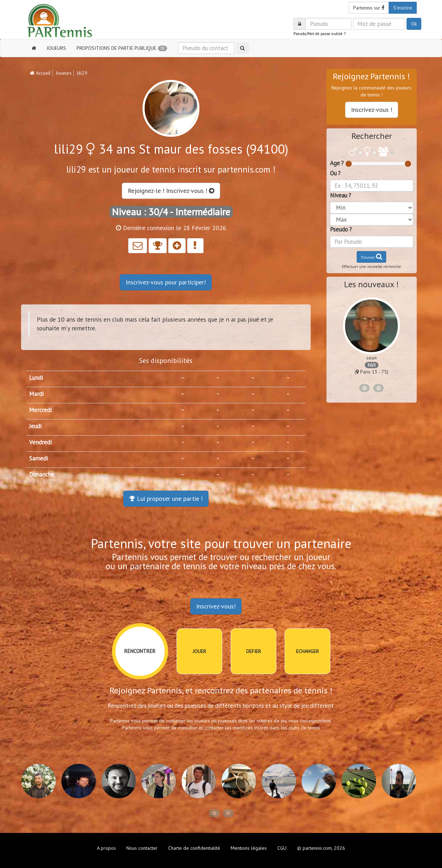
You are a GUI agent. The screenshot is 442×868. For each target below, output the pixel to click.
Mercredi (40, 410)
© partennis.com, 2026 (321, 848)
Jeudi (35, 426)
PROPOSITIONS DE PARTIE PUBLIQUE (122, 48)
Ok (414, 24)
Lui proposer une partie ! (166, 499)
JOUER (199, 651)
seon (372, 358)
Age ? (337, 163)
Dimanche (42, 475)
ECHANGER (307, 651)
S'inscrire (403, 8)
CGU (282, 848)
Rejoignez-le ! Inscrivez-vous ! (171, 191)
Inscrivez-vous (166, 282)
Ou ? (335, 173)
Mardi (36, 394)
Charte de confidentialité (194, 848)
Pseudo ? (341, 229)
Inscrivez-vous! (216, 606)
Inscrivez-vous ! (372, 110)
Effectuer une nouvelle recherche (371, 267)
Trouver (371, 257)
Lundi (36, 378)
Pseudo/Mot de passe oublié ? (319, 34)
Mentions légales (249, 848)
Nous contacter (142, 848)
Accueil (40, 73)
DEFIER (253, 651)
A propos (106, 848)
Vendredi (40, 442)
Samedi (38, 458)
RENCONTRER (140, 651)
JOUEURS (56, 48)
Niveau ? (341, 195)
